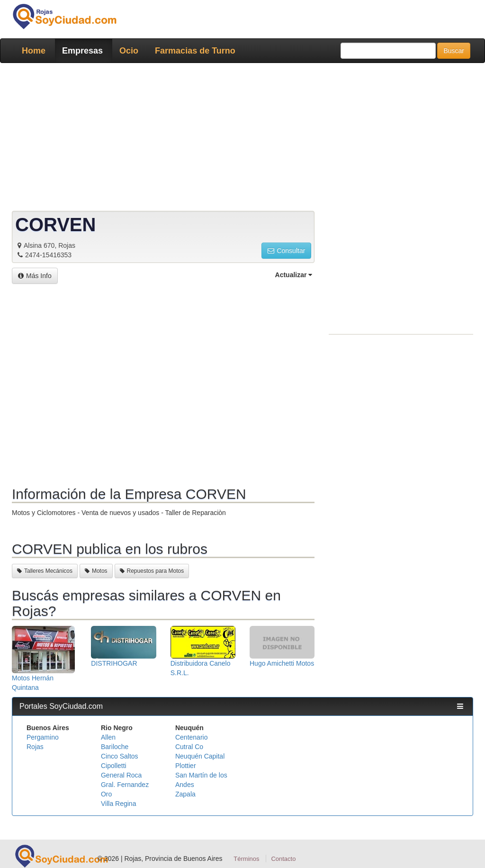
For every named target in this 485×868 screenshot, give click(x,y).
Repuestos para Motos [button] (152, 571)
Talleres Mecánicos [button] (45, 571)
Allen (108, 737)
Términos (246, 859)
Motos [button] (96, 571)
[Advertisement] (242, 139)
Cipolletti (114, 766)
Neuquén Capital (200, 756)
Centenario (192, 737)
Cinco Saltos (120, 756)
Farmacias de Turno (195, 51)
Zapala (185, 794)
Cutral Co (189, 747)
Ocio (129, 51)
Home (34, 51)
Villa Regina (118, 804)
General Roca (121, 775)
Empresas (82, 51)
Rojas (35, 747)
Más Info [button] (35, 276)
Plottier (186, 766)
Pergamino (43, 737)
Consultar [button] (286, 251)
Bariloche (115, 747)
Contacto (283, 859)
